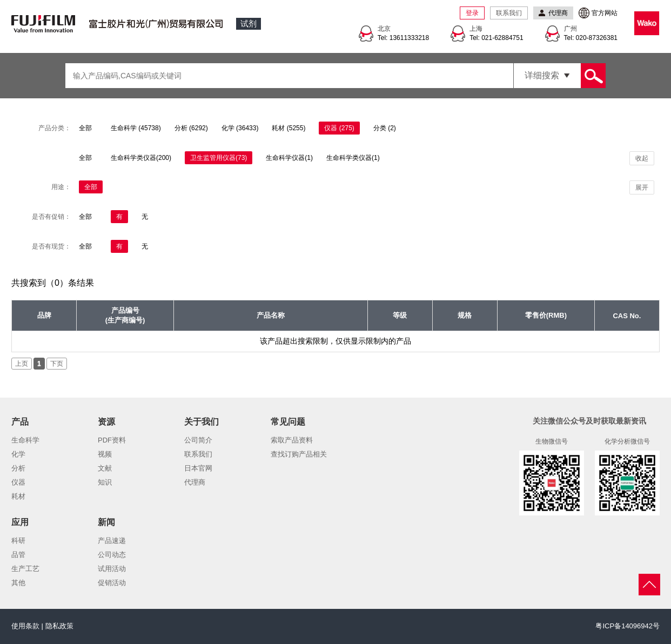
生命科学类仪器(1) (353, 158)
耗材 (18, 496)
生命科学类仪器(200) (141, 158)
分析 (18, 468)
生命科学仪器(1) (289, 158)
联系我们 (509, 13)
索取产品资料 (292, 440)
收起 (642, 158)
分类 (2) (385, 128)
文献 (105, 468)
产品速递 (112, 541)
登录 (472, 13)
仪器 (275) (339, 128)
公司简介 (198, 440)
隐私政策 (59, 626)
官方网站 (605, 13)
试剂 (249, 24)
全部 (85, 128)
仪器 (18, 482)
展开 (642, 187)
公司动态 (112, 555)
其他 (18, 583)
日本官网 (198, 468)
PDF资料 (112, 440)
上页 (22, 364)
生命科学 (25, 440)
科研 (18, 541)
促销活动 (112, 583)
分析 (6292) (191, 128)
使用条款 (25, 626)
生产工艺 (25, 569)
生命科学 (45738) (136, 128)
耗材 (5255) (288, 128)
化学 (18, 454)
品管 (18, 555)
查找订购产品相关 (299, 454)
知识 (105, 482)
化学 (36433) (240, 128)
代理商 (195, 482)
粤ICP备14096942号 (628, 626)
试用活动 (112, 569)
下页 (57, 364)
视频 (105, 454)
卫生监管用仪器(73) (219, 158)
